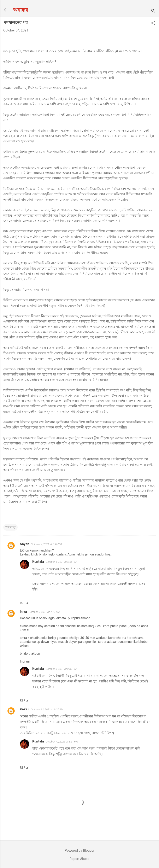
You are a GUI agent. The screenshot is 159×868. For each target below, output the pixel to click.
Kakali (25, 709)
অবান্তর (21, 10)
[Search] (153, 11)
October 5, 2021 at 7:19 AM (44, 612)
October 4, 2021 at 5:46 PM (46, 544)
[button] (153, 23)
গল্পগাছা (10, 527)
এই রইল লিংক (93, 306)
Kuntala (38, 562)
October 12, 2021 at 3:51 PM (62, 742)
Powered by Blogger (79, 850)
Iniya (23, 612)
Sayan (25, 544)
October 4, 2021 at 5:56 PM (61, 562)
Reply (24, 603)
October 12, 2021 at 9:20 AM (47, 709)
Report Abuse (79, 859)
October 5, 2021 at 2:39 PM (61, 669)
